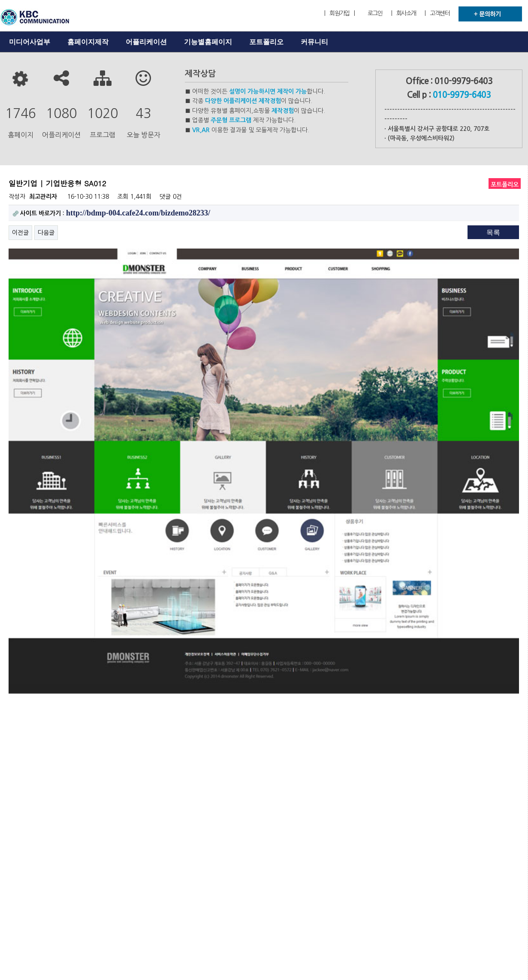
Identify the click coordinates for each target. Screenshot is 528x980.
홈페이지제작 (88, 42)
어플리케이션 (146, 42)
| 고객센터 (437, 13)
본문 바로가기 (0, 0)
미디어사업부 (30, 42)
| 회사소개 (404, 13)
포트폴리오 (266, 42)
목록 (493, 232)
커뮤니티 (314, 42)
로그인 (375, 13)
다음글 (46, 233)
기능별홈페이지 (208, 42)
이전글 (20, 233)
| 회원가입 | (339, 13)
